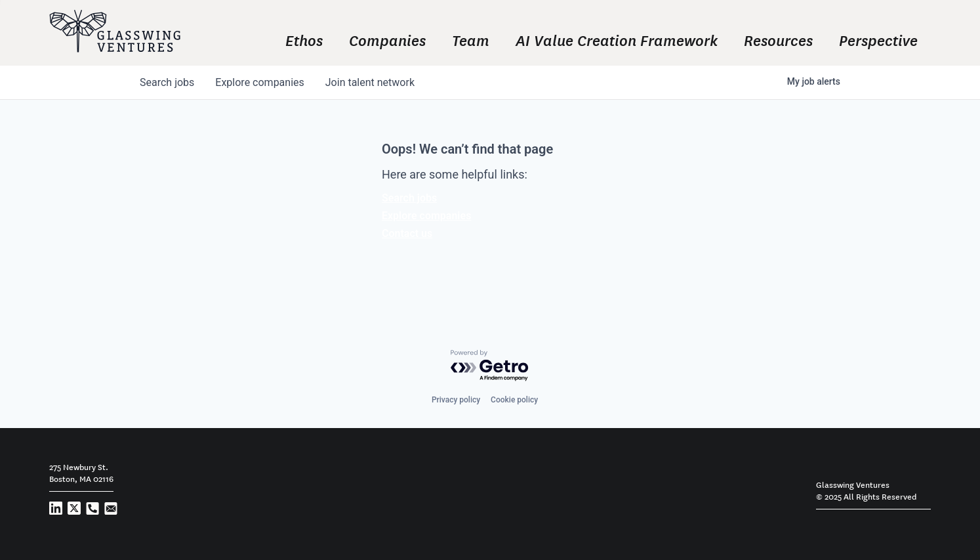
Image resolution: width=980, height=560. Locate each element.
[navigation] (576, 39)
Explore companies (426, 216)
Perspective (878, 39)
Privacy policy (456, 400)
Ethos (304, 39)
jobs (167, 82)
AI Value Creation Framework (617, 39)
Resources (778, 39)
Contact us (407, 233)
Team (471, 39)
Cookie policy (514, 400)
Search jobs (409, 198)
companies (259, 82)
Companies (387, 39)
